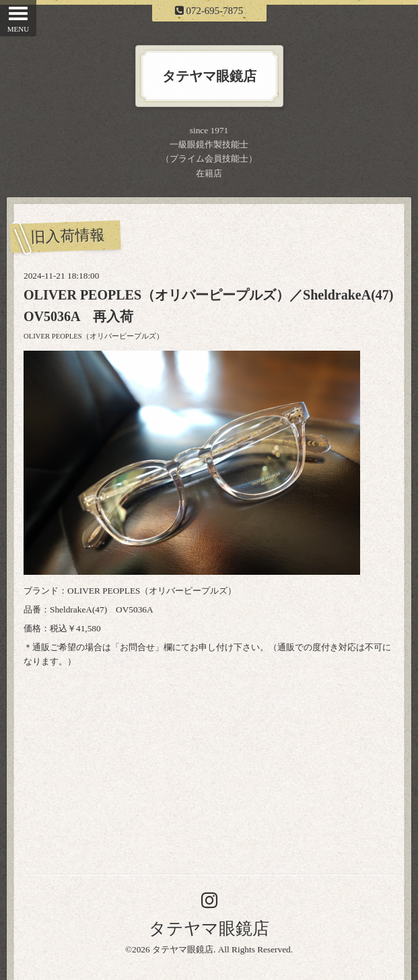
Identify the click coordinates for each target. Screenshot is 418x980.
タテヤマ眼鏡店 (209, 929)
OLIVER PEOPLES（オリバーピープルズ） (94, 336)
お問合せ (137, 647)
